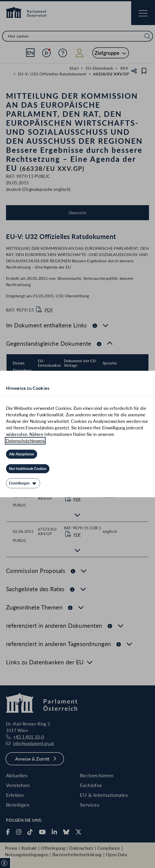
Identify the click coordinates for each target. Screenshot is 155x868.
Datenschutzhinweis (25, 441)
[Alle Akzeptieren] (22, 454)
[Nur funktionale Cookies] (28, 469)
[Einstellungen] (23, 483)
